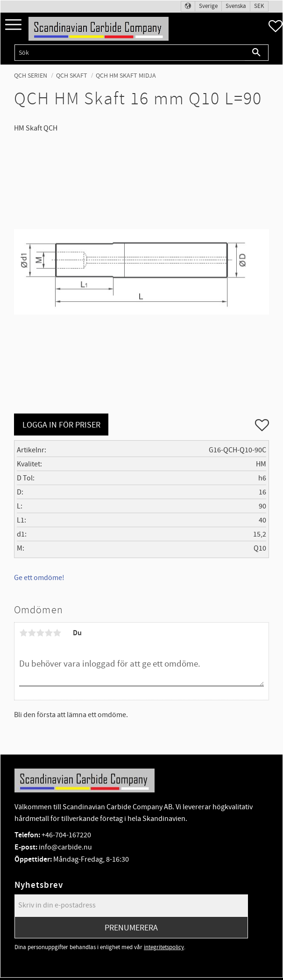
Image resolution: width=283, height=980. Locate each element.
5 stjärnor (57, 633)
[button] (13, 25)
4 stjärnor (49, 633)
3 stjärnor (40, 633)
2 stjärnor (32, 633)
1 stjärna (23, 633)
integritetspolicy (164, 947)
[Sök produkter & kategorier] (130, 53)
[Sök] (257, 53)
